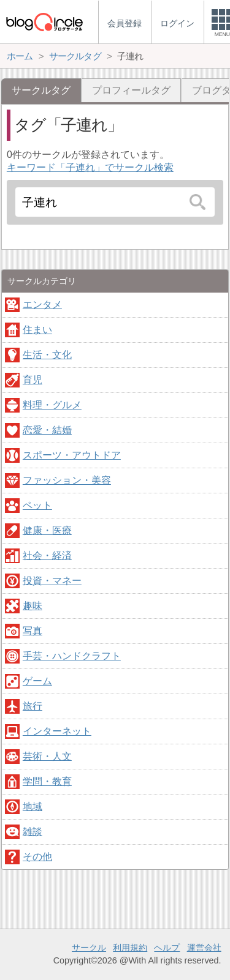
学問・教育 (47, 781)
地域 (33, 806)
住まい (37, 330)
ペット (37, 505)
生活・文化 (47, 355)
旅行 (33, 706)
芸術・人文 (47, 756)
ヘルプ (167, 948)
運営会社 (204, 948)
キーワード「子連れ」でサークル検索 (90, 167)
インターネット (57, 731)
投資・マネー (52, 581)
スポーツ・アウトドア (72, 455)
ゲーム (37, 681)
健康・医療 (47, 530)
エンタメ (42, 305)
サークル (89, 948)
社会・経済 (47, 555)
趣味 (33, 606)
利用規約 (130, 948)
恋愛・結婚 (47, 430)
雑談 (33, 832)
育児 (33, 380)
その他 (37, 857)
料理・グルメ (52, 405)
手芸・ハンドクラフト (72, 656)
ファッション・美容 (67, 480)
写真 (33, 631)
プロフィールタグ (131, 90)
